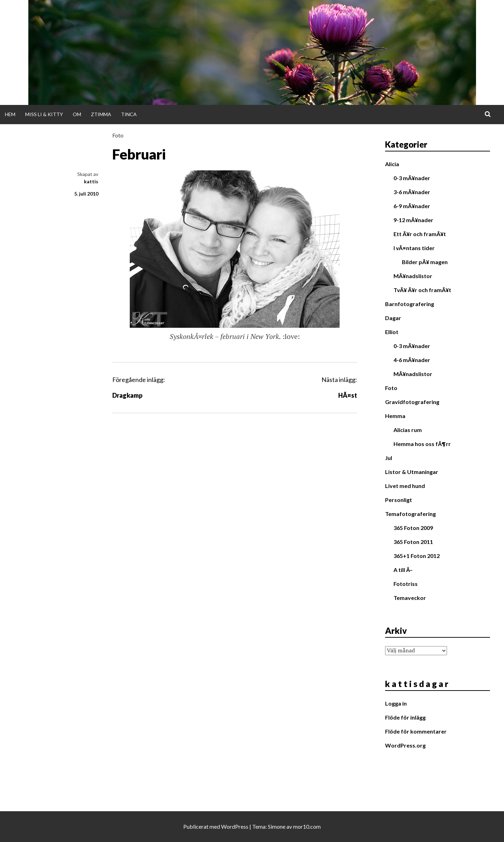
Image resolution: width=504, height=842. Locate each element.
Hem (10, 114)
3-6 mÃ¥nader (412, 192)
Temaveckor (410, 598)
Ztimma (101, 114)
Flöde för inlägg (405, 717)
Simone (277, 826)
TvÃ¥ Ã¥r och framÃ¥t (422, 290)
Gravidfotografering (412, 402)
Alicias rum (408, 430)
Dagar (393, 318)
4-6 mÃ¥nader (412, 360)
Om (77, 114)
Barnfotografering (410, 304)
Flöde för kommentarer (416, 731)
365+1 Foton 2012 (417, 556)
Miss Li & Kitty (44, 114)
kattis (91, 181)
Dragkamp (127, 395)
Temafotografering (410, 514)
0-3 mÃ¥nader (412, 178)
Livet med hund (405, 486)
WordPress (235, 826)
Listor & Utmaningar (412, 472)
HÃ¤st (348, 395)
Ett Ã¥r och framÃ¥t (420, 234)
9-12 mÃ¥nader (413, 220)
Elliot (392, 332)
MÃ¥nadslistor (413, 276)
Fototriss (406, 584)
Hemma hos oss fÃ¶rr (422, 444)
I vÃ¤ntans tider (414, 248)
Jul (389, 458)
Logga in (396, 703)
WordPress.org (405, 745)
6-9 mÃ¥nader (412, 206)
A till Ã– (403, 570)
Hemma (395, 416)
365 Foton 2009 (413, 528)
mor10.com (307, 826)
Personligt (399, 500)
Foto (118, 135)
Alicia (392, 164)
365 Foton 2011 (413, 542)
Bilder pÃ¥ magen (425, 262)
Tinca (129, 114)
